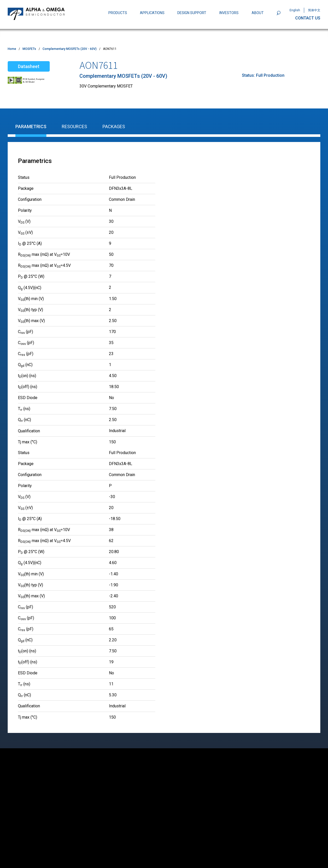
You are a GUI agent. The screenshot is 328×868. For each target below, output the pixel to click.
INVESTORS (229, 13)
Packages (114, 127)
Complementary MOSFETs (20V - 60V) (70, 49)
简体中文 (314, 10)
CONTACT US (308, 18)
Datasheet (29, 66)
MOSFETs (29, 49)
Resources (74, 127)
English (295, 10)
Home (12, 49)
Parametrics (31, 127)
